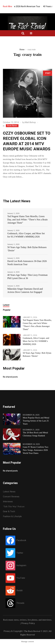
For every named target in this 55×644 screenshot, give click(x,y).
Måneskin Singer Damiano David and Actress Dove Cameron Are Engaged (25, 290)
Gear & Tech (9, 511)
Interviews (8, 502)
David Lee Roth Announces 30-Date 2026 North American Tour (27, 263)
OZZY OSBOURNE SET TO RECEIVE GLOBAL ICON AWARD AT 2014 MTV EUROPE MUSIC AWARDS (27, 141)
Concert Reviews (11, 497)
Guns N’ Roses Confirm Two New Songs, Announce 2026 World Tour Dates (35, 450)
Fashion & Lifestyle (12, 516)
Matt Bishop (30, 122)
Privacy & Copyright (13, 631)
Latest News (9, 492)
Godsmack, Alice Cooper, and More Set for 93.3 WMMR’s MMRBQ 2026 (26, 235)
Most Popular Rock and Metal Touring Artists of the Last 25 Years (36, 421)
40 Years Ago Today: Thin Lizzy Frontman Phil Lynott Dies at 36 (27, 277)
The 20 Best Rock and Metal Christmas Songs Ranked (35, 434)
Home (22, 49)
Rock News (12, 126)
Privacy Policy (28, 623)
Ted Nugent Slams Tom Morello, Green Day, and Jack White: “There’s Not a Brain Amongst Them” (27, 220)
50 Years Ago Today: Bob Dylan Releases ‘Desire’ (27, 249)
